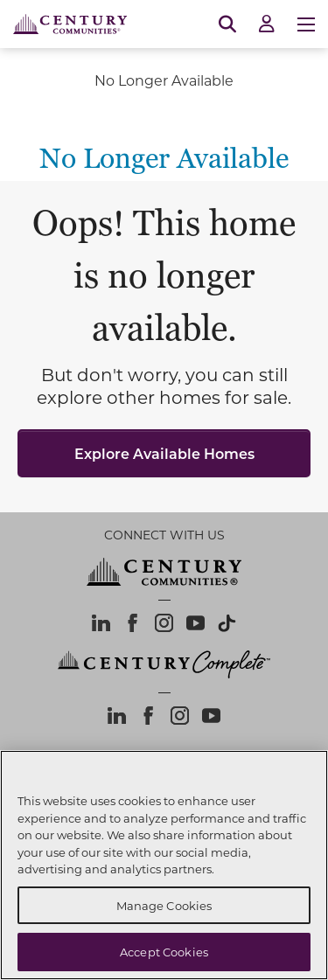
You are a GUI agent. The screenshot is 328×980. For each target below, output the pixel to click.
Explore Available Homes (164, 453)
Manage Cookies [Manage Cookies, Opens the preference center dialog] (164, 905)
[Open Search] (227, 24)
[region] (164, 865)
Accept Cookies (164, 952)
